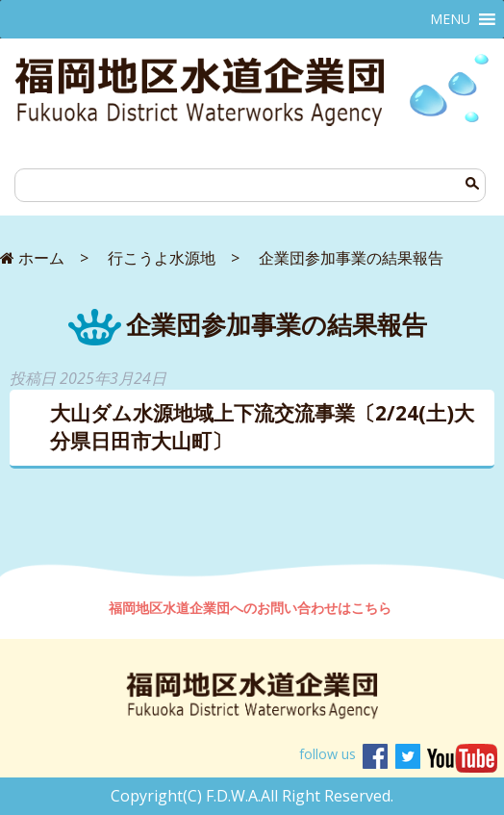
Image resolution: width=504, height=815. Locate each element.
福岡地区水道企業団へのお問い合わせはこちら (252, 608)
